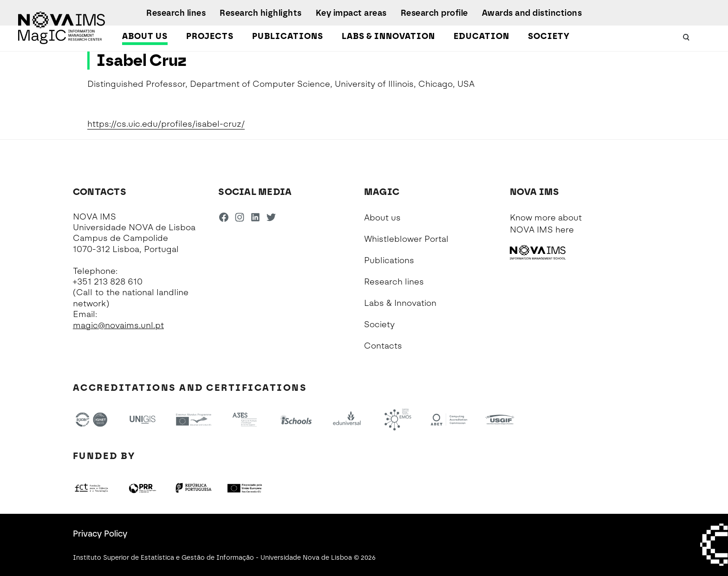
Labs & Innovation (388, 36)
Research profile (434, 13)
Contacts (383, 346)
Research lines (176, 13)
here (565, 230)
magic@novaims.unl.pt (118, 325)
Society (549, 36)
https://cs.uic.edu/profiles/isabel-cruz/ (166, 124)
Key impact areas (351, 13)
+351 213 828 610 (108, 282)
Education (481, 36)
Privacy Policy (100, 534)
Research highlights (261, 13)
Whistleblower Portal (406, 239)
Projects (210, 36)
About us (145, 36)
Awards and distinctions (532, 13)
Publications (288, 36)
